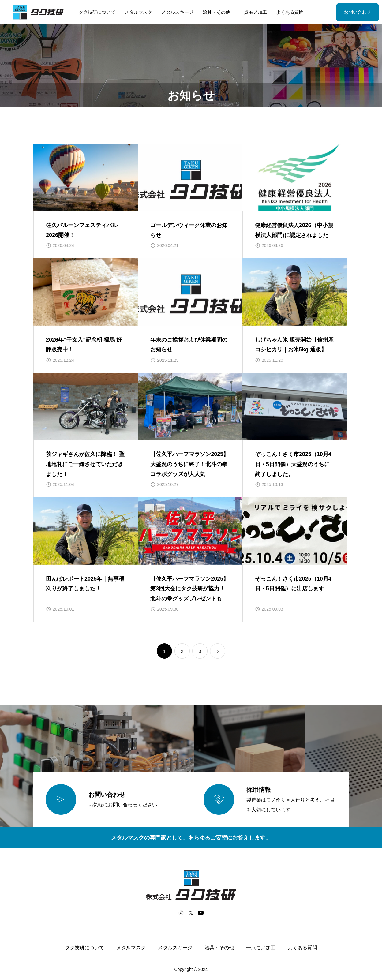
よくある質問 (290, 12)
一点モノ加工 (253, 12)
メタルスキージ (177, 12)
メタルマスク (138, 12)
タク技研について (97, 12)
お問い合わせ (358, 12)
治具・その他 (216, 12)
